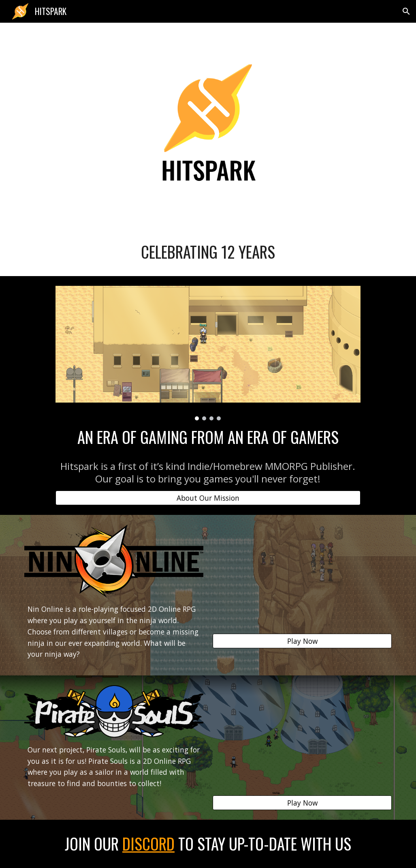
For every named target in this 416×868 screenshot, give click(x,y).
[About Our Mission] (208, 498)
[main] (208, 252)
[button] (406, 11)
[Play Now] (302, 641)
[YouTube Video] (302, 575)
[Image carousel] (208, 353)
